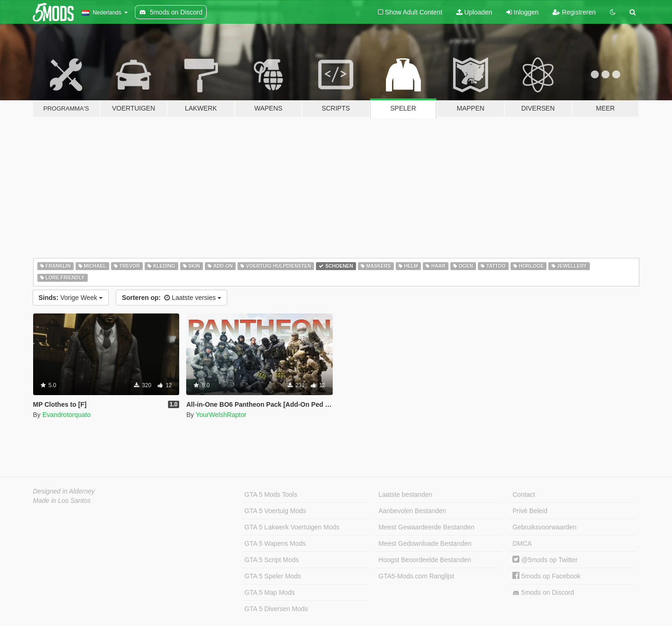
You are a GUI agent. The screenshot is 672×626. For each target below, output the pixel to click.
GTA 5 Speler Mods (273, 576)
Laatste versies (171, 298)
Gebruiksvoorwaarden (544, 527)
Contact (524, 494)
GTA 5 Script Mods (272, 560)
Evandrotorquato (67, 415)
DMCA (522, 543)
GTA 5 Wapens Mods (275, 543)
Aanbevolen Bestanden (412, 511)
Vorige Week (71, 298)
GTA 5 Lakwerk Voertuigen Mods (292, 527)
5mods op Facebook (546, 576)
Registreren (574, 12)
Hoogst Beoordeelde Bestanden (425, 560)
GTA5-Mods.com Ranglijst (416, 576)
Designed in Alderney (64, 491)
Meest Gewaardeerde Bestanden (426, 527)
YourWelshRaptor (221, 415)
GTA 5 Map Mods (270, 592)
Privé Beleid (530, 511)
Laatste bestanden (405, 494)
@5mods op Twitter (545, 560)
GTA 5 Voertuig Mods (275, 511)
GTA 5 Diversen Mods (276, 609)
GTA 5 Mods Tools (271, 494)
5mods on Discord (543, 593)
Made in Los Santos (62, 501)
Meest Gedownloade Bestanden (425, 543)
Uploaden (474, 12)
